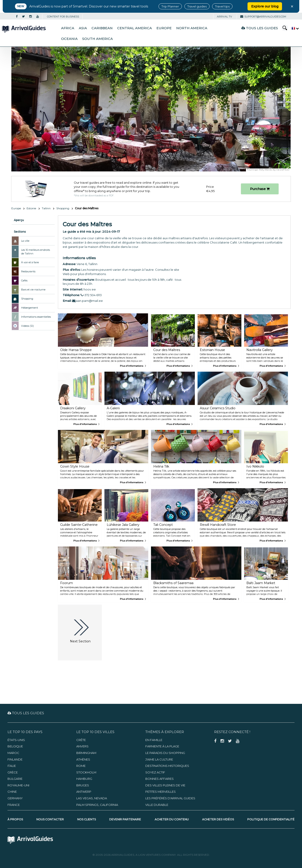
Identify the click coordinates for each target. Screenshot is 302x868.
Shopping (63, 208)
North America (192, 28)
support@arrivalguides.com (263, 17)
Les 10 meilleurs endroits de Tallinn (36, 252)
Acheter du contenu (172, 819)
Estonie (31, 208)
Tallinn (46, 208)
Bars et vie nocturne (33, 290)
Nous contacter (50, 819)
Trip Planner (170, 6)
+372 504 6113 (91, 295)
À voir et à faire (30, 262)
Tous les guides (260, 28)
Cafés (24, 280)
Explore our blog (265, 6)
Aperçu (19, 220)
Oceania (69, 39)
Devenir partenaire (125, 819)
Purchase (260, 189)
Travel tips (222, 6)
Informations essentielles (36, 317)
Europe (164, 28)
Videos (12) (27, 326)
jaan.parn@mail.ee (88, 301)
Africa (68, 28)
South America (98, 39)
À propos (15, 819)
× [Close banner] (292, 6)
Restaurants (28, 271)
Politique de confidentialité (271, 819)
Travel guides (197, 6)
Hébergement (30, 308)
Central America (135, 28)
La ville (25, 241)
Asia (83, 28)
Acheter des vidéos (218, 819)
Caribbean (102, 28)
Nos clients (87, 819)
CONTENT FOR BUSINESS (63, 17)
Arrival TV (224, 17)
